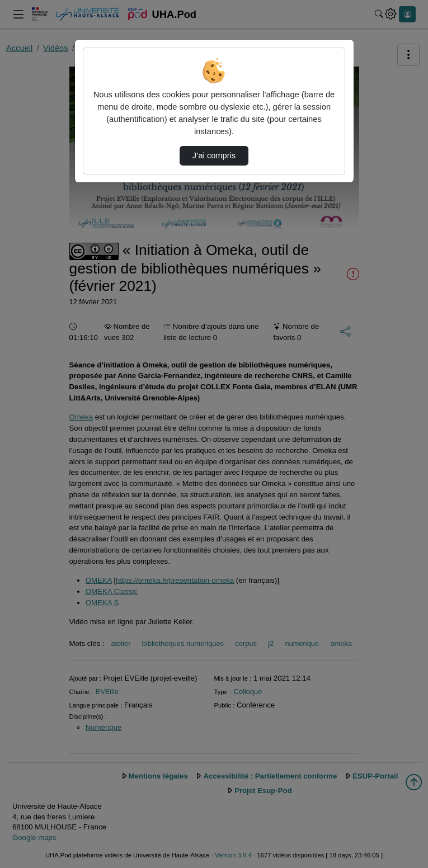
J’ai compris (214, 155)
